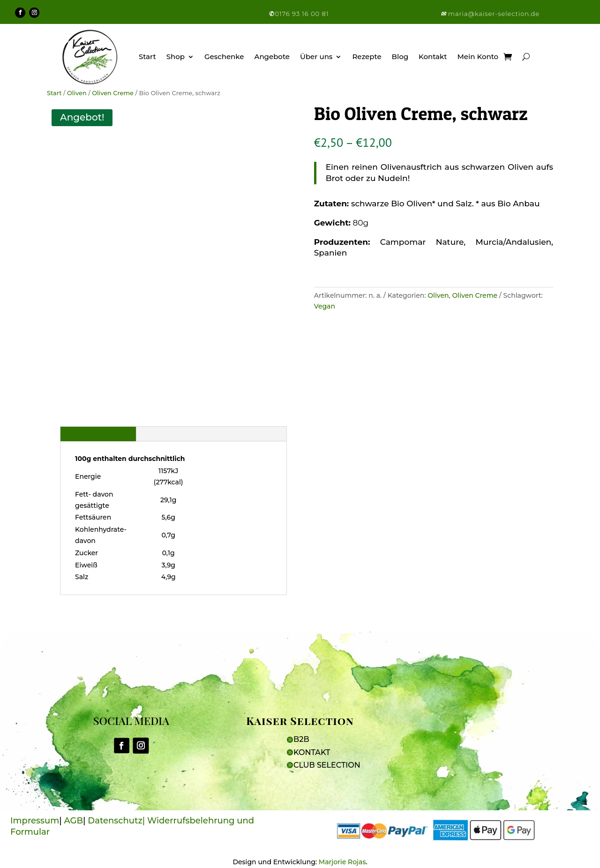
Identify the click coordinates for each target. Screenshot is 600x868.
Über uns (316, 57)
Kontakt (433, 57)
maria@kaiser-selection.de (494, 14)
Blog (400, 57)
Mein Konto (478, 57)
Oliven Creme (113, 93)
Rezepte (367, 57)
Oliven (77, 93)
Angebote (272, 57)
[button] (444, 14)
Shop (176, 57)
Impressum (35, 821)
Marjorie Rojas (342, 862)
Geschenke (224, 57)
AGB (74, 821)
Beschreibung (98, 434)
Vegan (325, 306)
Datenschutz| (117, 821)
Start (147, 57)
